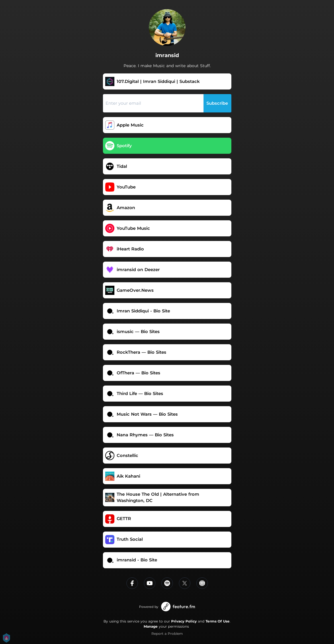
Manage (151, 626)
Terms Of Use (218, 621)
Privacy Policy (184, 621)
